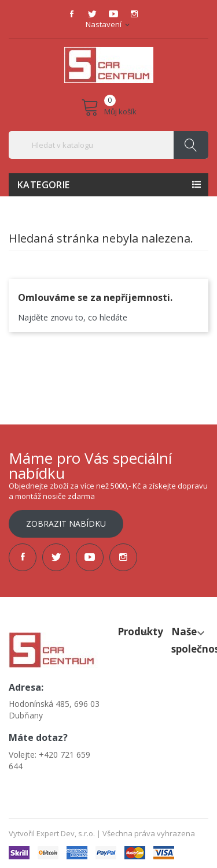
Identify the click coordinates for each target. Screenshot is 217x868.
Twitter (93, 14)
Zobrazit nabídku (66, 524)
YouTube (113, 14)
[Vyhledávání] (108, 145)
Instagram (134, 14)
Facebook (72, 14)
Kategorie (44, 185)
